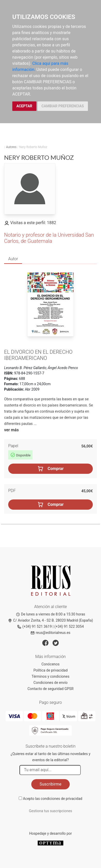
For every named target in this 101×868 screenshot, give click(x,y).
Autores (11, 147)
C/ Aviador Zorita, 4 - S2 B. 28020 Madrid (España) (50, 620)
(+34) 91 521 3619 (34, 626)
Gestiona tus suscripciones (51, 811)
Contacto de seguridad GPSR (50, 689)
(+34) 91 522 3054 (69, 626)
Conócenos (51, 664)
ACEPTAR (24, 106)
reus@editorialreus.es (50, 633)
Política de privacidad (50, 670)
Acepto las (53, 799)
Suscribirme (50, 784)
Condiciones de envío (51, 683)
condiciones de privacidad (62, 799)
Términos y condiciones (50, 676)
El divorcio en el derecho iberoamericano (38, 355)
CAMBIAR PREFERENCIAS (63, 106)
